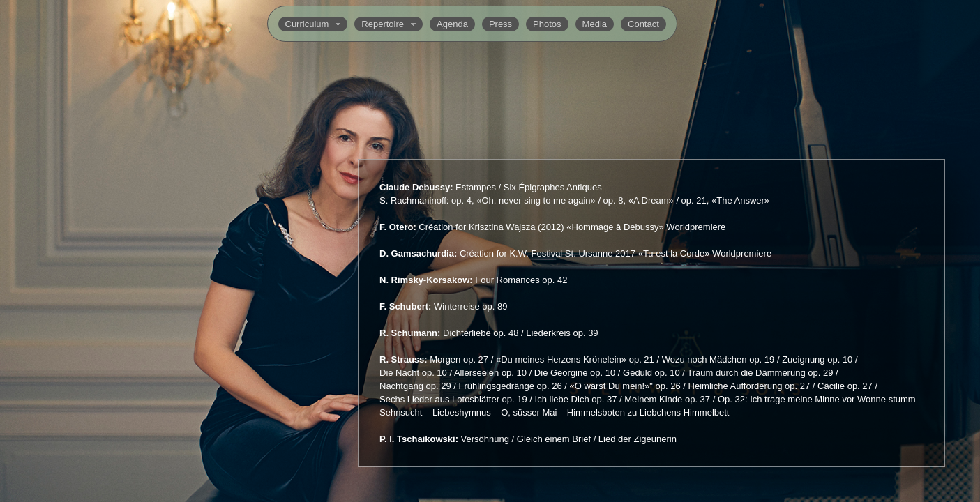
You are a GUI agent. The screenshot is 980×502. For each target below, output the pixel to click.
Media (595, 24)
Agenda (452, 24)
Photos (547, 24)
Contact (643, 24)
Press (500, 24)
